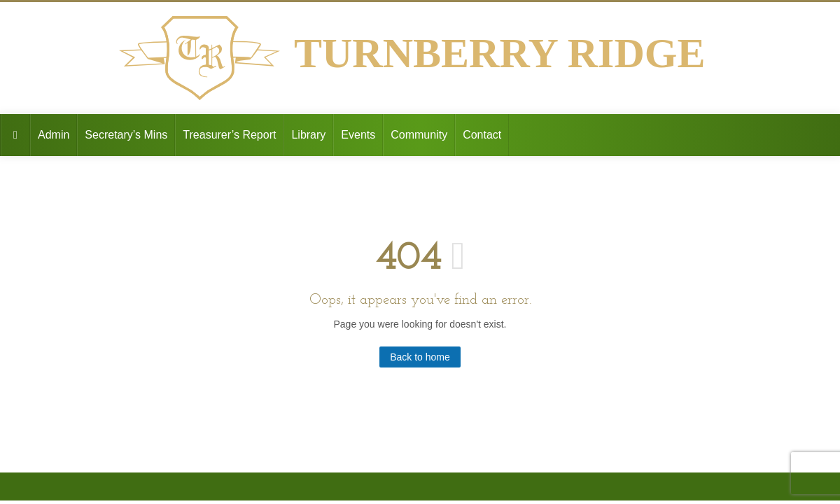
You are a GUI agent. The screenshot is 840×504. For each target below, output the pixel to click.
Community (419, 135)
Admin (54, 135)
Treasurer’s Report (229, 135)
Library (308, 135)
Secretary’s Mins (126, 135)
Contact (482, 135)
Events (358, 135)
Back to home (420, 357)
